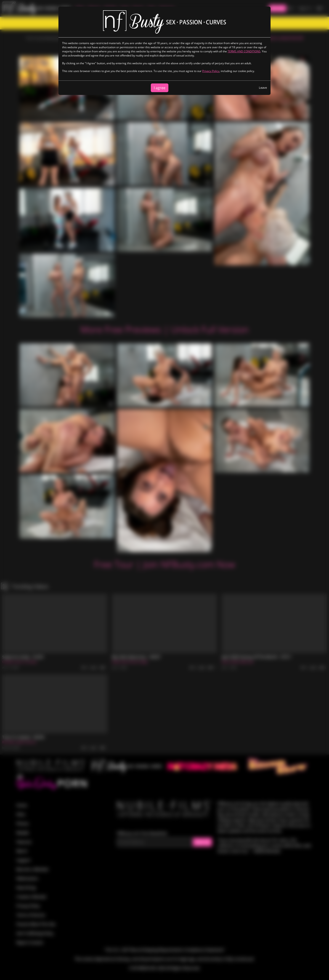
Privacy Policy (211, 71)
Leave (263, 88)
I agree (160, 88)
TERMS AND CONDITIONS (244, 51)
